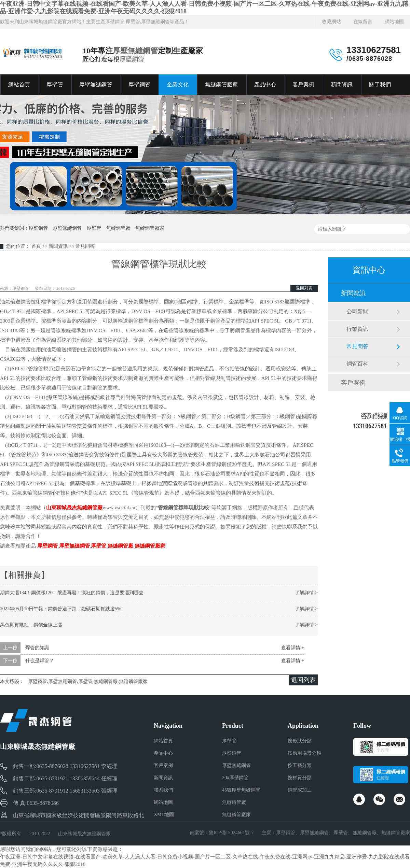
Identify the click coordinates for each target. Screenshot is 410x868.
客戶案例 (303, 84)
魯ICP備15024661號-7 (231, 833)
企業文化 (178, 84)
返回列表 (304, 288)
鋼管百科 (357, 364)
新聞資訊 (342, 84)
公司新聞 (357, 311)
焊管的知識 (37, 648)
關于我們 (380, 84)
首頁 (36, 246)
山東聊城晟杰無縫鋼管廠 (74, 508)
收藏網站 (331, 22)
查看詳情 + (293, 648)
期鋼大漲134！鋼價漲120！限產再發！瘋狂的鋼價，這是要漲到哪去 (72, 593)
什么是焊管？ (40, 661)
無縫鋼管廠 (118, 228)
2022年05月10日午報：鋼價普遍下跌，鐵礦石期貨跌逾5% (61, 609)
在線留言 (363, 22)
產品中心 (265, 84)
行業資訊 (357, 329)
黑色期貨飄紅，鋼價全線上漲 (31, 625)
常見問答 (85, 246)
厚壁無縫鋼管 (135, 51)
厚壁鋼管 (132, 59)
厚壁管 (55, 84)
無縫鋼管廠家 (221, 84)
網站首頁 (19, 84)
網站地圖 (394, 22)
